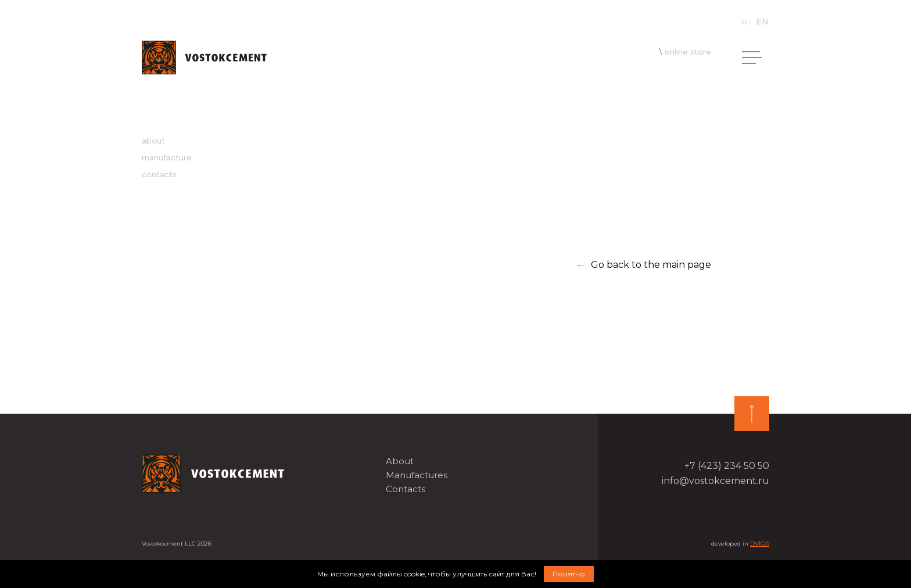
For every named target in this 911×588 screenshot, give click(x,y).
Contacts (406, 489)
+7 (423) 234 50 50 (727, 466)
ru (745, 22)
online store (688, 52)
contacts (159, 174)
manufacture (167, 157)
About (400, 461)
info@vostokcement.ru (715, 481)
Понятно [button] (569, 574)
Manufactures (417, 475)
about (153, 141)
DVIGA (760, 544)
